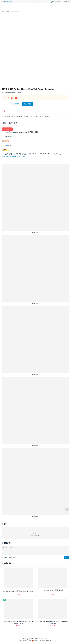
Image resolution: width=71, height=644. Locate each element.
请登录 (4, 2)
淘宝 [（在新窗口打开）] (59, 154)
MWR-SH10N (31, 116)
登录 (7, 557)
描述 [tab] (4, 123)
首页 (3, 12)
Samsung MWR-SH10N (43, 116)
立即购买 (16, 104)
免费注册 (10, 2)
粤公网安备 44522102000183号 (42, 641)
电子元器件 (10, 116)
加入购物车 (28, 104)
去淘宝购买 (7, 129)
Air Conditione (23, 116)
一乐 (53, 154)
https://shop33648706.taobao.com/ (14, 157)
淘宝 (7, 145)
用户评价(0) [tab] (13, 123)
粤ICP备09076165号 (25, 641)
